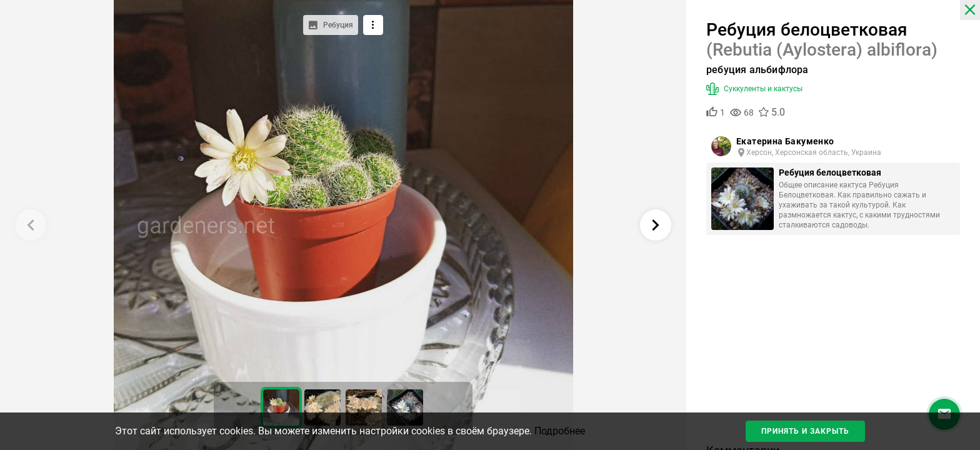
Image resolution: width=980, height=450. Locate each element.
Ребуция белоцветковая (830, 172)
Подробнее (560, 431)
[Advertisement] (833, 344)
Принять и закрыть (805, 431)
